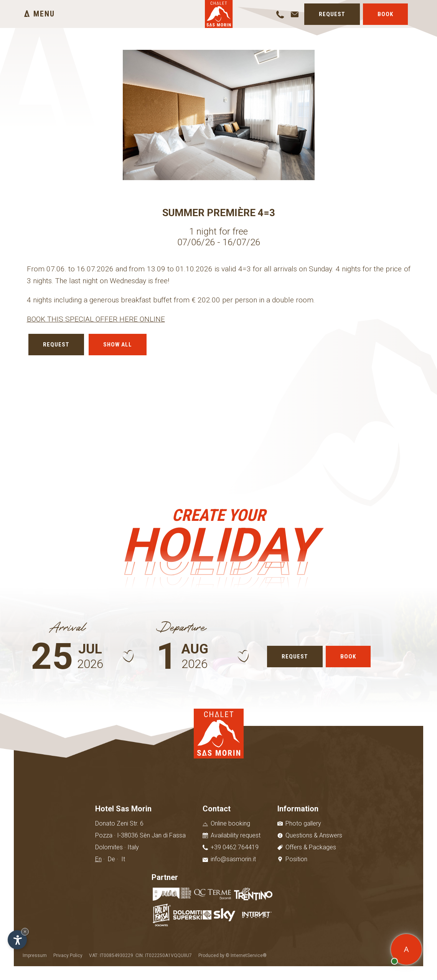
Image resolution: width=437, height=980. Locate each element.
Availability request (232, 835)
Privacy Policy (68, 955)
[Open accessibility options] (17, 940)
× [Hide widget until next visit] (25, 932)
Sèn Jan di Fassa (163, 835)
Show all (118, 345)
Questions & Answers (310, 835)
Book (385, 14)
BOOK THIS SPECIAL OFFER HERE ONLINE (96, 319)
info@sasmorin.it (229, 859)
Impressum (35, 955)
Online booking (226, 823)
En (98, 859)
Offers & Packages (307, 847)
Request (332, 14)
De (111, 859)
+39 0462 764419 (231, 847)
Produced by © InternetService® (233, 955)
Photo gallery (299, 823)
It (123, 859)
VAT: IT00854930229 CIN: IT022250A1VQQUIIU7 (140, 955)
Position (292, 859)
